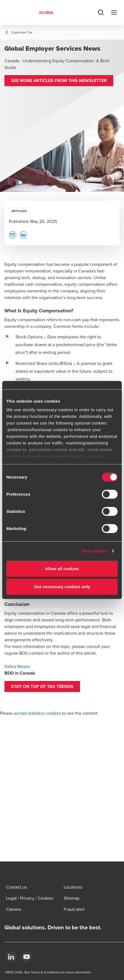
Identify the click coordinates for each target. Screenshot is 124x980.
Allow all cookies (62, 568)
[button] (59, 81)
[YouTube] (27, 957)
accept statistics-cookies (37, 713)
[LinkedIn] (11, 957)
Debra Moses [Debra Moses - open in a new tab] (17, 666)
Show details (94, 551)
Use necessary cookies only (62, 587)
